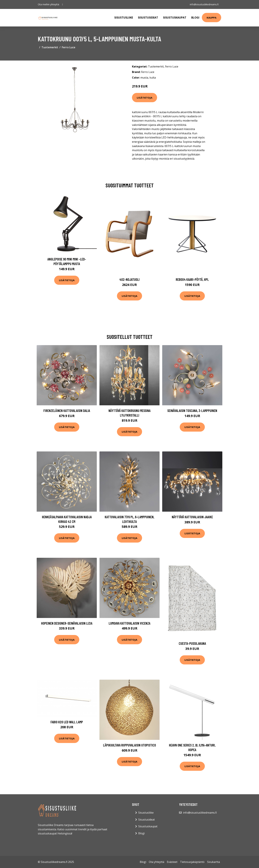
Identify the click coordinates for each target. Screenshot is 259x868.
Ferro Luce (69, 47)
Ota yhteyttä (157, 862)
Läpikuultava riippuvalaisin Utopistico (129, 745)
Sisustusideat (148, 18)
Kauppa (212, 18)
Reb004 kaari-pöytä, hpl (192, 279)
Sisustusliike (124, 18)
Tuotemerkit (50, 47)
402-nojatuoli (129, 279)
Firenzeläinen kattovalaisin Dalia (67, 411)
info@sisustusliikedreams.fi (204, 4)
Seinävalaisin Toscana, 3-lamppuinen (192, 411)
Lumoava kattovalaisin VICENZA (129, 623)
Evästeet (172, 862)
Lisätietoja (145, 98)
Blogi (195, 18)
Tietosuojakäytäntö (192, 862)
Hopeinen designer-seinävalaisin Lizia (67, 623)
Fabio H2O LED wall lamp (67, 722)
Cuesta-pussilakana (192, 643)
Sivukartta (213, 862)
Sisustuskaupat (175, 18)
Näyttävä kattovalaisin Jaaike (192, 517)
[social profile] (63, 4)
